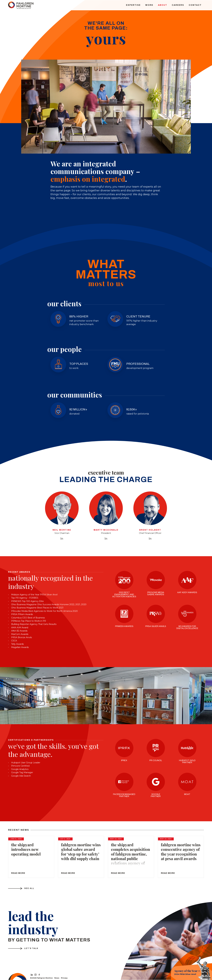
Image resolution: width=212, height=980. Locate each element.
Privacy (64, 978)
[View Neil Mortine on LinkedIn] (62, 539)
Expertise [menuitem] (133, 5)
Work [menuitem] (149, 5)
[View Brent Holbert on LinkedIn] (150, 539)
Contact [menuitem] (195, 5)
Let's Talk (32, 949)
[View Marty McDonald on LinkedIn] (106, 539)
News (57, 978)
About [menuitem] (163, 5)
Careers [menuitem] (178, 5)
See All (30, 888)
